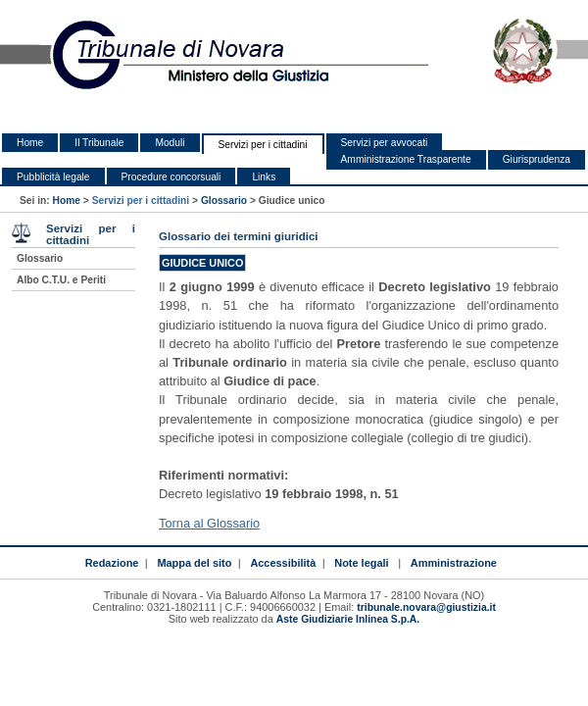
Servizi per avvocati (385, 143)
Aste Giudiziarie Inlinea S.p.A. (348, 619)
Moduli (170, 143)
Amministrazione (454, 563)
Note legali (361, 563)
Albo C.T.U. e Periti (61, 280)
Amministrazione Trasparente (406, 159)
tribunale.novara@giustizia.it (426, 607)
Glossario (224, 201)
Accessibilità (283, 563)
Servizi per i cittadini (263, 145)
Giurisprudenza (537, 159)
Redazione (112, 563)
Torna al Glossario (209, 523)
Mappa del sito (194, 563)
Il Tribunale (99, 143)
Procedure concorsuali (171, 177)
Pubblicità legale (53, 177)
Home (30, 143)
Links (264, 177)
